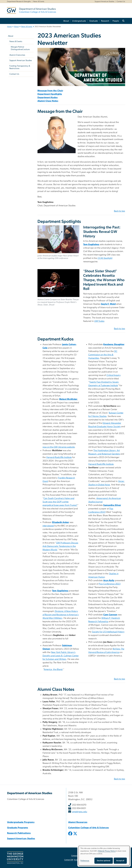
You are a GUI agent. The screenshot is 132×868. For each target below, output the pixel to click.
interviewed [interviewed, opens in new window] (48, 526)
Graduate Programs (18, 828)
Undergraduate (79, 21)
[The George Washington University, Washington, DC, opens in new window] (15, 858)
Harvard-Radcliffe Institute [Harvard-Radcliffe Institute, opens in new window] (59, 457)
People (116, 21)
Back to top (120, 211)
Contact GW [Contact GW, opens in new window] (69, 860)
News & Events (39, 2)
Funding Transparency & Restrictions (20, 67)
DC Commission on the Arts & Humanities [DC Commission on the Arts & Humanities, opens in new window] (103, 355)
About (66, 21)
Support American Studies (104, 2)
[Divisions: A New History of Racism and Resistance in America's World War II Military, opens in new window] (61, 615)
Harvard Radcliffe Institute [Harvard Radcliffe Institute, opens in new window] (101, 464)
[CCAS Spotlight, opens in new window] (105, 258)
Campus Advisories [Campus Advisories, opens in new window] (78, 856)
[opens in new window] (71, 835)
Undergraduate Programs (21, 822)
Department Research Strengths (19, 2)
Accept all (120, 861)
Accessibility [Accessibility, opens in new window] (78, 860)
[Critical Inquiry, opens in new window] (113, 375)
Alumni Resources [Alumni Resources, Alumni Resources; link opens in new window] (78, 822)
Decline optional (104, 861)
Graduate (94, 21)
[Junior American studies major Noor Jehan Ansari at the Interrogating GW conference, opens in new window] (58, 239)
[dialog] (104, 856)
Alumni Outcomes (17, 55)
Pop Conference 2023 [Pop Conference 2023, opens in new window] (110, 584)
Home (9, 27)
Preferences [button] (85, 861)
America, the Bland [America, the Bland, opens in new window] (53, 669)
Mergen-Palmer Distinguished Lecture (20, 48)
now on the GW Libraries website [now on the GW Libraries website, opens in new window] (59, 447)
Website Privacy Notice (107, 851)
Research (105, 21)
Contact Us (121, 2)
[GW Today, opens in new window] (99, 321)
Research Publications (19, 833)
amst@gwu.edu (80, 812)
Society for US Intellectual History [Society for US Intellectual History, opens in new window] (108, 632)
